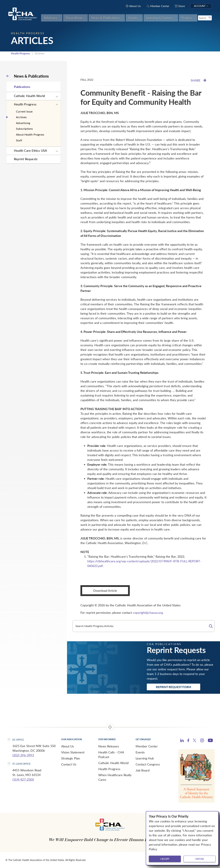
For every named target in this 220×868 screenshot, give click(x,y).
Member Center (147, 746)
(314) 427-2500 (23, 779)
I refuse (200, 859)
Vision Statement (73, 752)
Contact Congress (148, 764)
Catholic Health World (29, 96)
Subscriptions (24, 129)
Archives (21, 117)
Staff (19, 140)
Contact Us (69, 764)
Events (140, 752)
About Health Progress (30, 134)
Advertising (23, 123)
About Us (68, 746)
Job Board (143, 770)
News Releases (109, 746)
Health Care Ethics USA (30, 151)
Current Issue (24, 111)
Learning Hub (145, 758)
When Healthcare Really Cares (115, 777)
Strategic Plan (71, 758)
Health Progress (20, 53)
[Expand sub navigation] (57, 97)
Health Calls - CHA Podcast (111, 755)
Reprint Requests (26, 159)
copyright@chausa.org (148, 613)
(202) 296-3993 (23, 755)
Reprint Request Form (174, 687)
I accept (165, 859)
